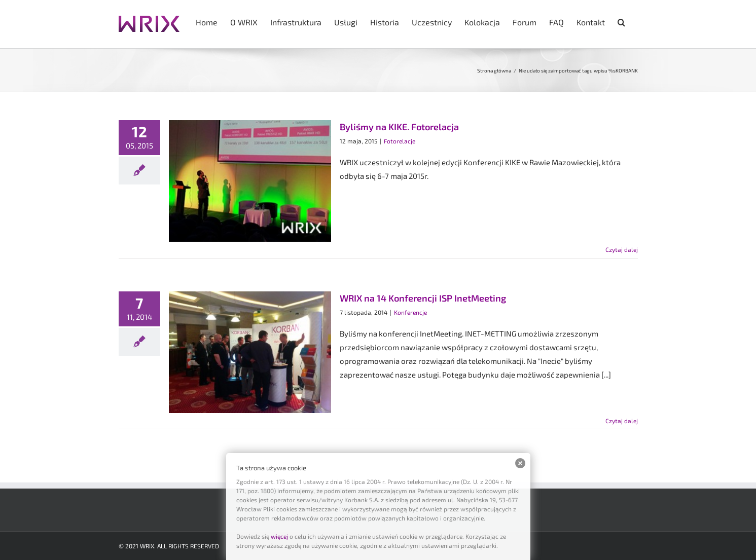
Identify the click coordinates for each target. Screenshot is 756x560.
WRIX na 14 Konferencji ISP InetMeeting (423, 298)
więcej (279, 536)
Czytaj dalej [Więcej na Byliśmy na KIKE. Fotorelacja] (622, 249)
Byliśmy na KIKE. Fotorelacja (399, 127)
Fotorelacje (400, 141)
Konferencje (410, 312)
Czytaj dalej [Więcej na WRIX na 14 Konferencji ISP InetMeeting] (622, 421)
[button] (621, 21)
